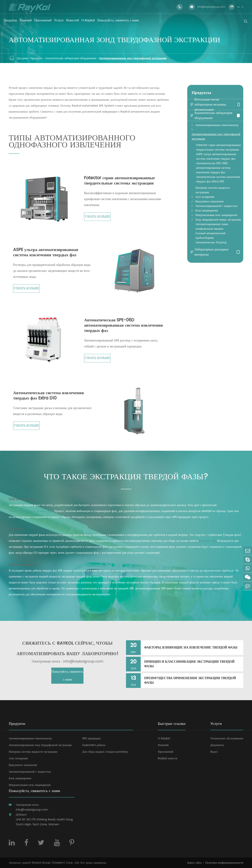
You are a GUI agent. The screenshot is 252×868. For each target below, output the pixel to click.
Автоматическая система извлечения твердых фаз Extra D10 (48, 396)
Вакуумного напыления (209, 201)
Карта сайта (195, 863)
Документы (217, 745)
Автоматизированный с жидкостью (216, 206)
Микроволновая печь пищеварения (216, 215)
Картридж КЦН (208, 541)
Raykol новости (168, 758)
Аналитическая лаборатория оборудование (71, 58)
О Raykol (164, 738)
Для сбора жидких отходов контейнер (105, 752)
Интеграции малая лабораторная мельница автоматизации (208, 105)
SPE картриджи (91, 738)
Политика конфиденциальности (224, 863)
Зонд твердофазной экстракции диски (31, 511)
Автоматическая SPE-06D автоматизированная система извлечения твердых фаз (123, 325)
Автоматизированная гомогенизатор (217, 125)
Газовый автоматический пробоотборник (210, 236)
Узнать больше (97, 217)
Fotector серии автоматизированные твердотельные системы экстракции (119, 181)
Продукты (36, 58)
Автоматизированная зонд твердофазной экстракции (133, 58)
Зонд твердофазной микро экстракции (218, 220)
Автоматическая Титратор (211, 242)
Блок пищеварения (206, 211)
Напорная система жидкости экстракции (213, 190)
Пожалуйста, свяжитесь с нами (67, 676)
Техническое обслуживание (227, 738)
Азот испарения (205, 197)
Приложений (165, 752)
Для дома (22, 58)
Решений (163, 745)
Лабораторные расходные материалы (209, 252)
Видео (214, 752)
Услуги (216, 724)
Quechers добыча (94, 745)
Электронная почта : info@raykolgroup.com (67, 662)
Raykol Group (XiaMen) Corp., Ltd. (56, 863)
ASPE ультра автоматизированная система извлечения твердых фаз (46, 252)
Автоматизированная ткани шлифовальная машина (212, 226)
